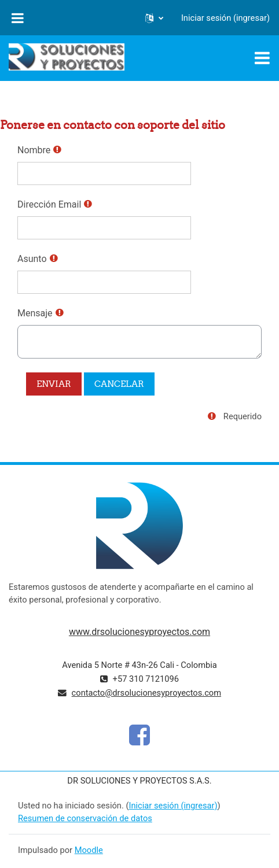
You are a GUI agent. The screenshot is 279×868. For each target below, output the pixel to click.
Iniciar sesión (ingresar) (225, 18)
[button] (154, 18)
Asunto (32, 259)
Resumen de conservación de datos (85, 818)
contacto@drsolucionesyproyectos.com (146, 693)
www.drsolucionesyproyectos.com (139, 632)
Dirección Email (49, 204)
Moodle (89, 850)
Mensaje (35, 313)
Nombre (34, 150)
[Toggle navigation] (262, 58)
